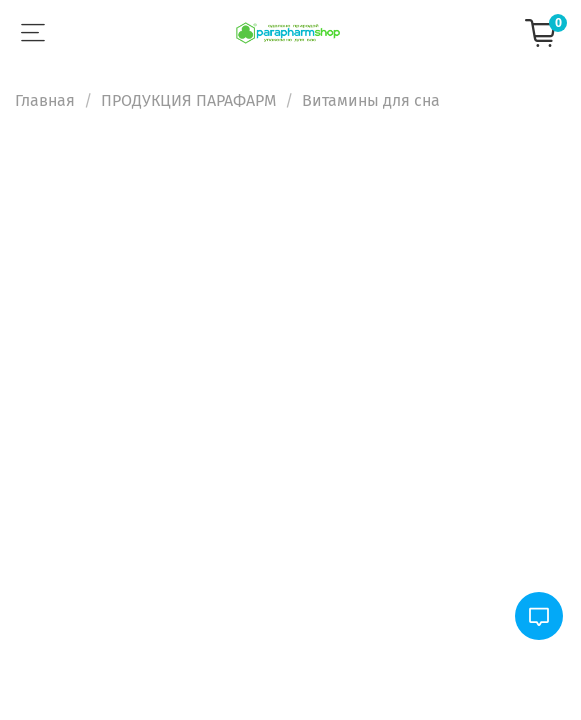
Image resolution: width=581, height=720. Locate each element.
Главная (45, 100)
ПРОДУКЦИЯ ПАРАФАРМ (188, 100)
